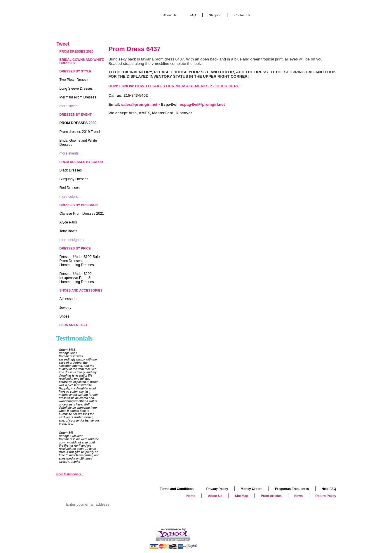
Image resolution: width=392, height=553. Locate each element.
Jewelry (66, 308)
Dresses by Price (75, 248)
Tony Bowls (68, 231)
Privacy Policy (217, 489)
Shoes (65, 316)
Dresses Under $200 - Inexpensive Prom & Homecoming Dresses (77, 278)
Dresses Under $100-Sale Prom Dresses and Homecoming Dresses (80, 261)
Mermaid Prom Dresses (78, 97)
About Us (170, 15)
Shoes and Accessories (81, 290)
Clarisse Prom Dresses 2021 (82, 214)
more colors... (70, 197)
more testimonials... (70, 474)
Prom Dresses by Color (81, 162)
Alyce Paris (68, 222)
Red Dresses (70, 188)
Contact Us (242, 15)
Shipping (215, 15)
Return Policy (326, 496)
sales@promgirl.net (139, 104)
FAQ (193, 15)
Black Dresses (71, 170)
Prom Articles (271, 496)
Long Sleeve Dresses (76, 89)
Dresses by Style (75, 71)
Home (191, 496)
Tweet (63, 44)
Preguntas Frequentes (292, 489)
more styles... (70, 106)
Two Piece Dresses (75, 80)
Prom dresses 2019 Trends (81, 132)
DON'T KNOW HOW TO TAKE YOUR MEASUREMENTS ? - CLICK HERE (174, 86)
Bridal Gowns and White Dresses (82, 61)
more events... (71, 153)
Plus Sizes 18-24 (73, 325)
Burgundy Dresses (74, 179)
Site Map (242, 496)
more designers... (73, 240)
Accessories (69, 299)
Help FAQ (329, 489)
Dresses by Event (76, 115)
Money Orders (252, 489)
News (298, 496)
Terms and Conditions (177, 489)
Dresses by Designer (79, 205)
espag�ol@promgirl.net (202, 104)
